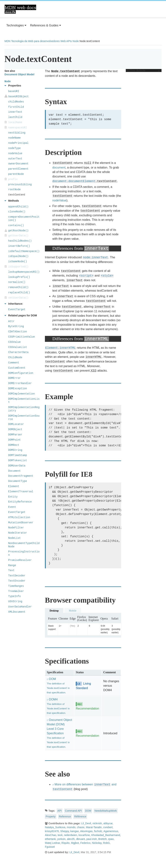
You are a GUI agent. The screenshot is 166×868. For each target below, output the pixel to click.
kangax (75, 831)
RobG (106, 843)
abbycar (108, 823)
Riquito (66, 843)
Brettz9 (102, 839)
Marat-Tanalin (94, 827)
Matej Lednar (52, 843)
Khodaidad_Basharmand (106, 835)
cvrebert (108, 827)
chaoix (81, 827)
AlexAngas (86, 831)
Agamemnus (111, 831)
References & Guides (45, 25)
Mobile (73, 611)
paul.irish (92, 839)
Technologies (16, 25)
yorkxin (61, 839)
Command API (73, 811)
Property (51, 816)
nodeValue (59, 200)
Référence (80, 816)
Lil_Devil (86, 823)
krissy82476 (52, 831)
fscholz (98, 831)
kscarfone (84, 835)
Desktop (54, 611)
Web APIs (66, 41)
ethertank (50, 839)
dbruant (80, 839)
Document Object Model (19, 74)
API (60, 811)
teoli (60, 835)
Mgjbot (75, 843)
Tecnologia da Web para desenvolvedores (35, 41)
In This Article (143, 70)
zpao (111, 839)
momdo (71, 827)
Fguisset (50, 847)
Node (76, 41)
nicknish (97, 823)
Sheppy (65, 831)
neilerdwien (71, 835)
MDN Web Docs (20, 9)
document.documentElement (74, 181)
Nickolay (97, 843)
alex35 (71, 839)
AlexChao (51, 835)
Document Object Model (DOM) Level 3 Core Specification (59, 733)
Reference (65, 816)
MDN (7, 41)
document (59, 167)
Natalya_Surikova (55, 827)
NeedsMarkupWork (106, 811)
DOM (88, 811)
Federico (85, 843)
